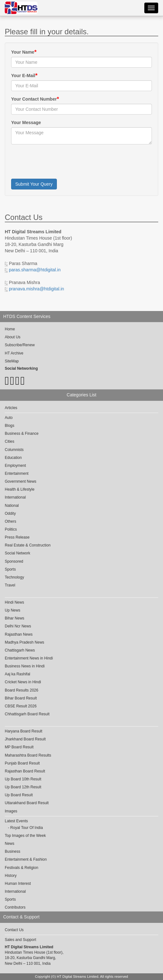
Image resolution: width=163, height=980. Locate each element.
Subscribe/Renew (20, 345)
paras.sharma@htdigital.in (35, 270)
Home (10, 329)
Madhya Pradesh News (24, 642)
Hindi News (14, 602)
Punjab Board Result (22, 763)
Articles (11, 408)
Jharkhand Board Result (25, 739)
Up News (13, 610)
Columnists (14, 450)
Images (11, 811)
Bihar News (14, 618)
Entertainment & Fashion (26, 859)
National (12, 506)
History (11, 876)
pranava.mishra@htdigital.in (37, 289)
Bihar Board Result (21, 698)
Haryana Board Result (24, 731)
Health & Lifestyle (20, 489)
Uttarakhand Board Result (27, 803)
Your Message (26, 122)
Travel (10, 585)
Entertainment (17, 473)
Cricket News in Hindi (23, 682)
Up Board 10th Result (23, 779)
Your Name (23, 52)
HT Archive (14, 353)
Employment (15, 466)
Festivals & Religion (21, 868)
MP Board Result (19, 747)
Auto (9, 418)
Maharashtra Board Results (28, 755)
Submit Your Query (34, 184)
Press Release (17, 537)
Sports (10, 569)
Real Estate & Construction (28, 545)
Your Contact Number (34, 99)
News (10, 844)
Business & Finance (22, 434)
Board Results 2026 (21, 690)
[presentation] (59, 162)
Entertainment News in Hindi (29, 658)
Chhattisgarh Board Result (27, 714)
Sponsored (14, 561)
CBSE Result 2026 (21, 706)
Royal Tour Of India (27, 828)
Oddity (10, 513)
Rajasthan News (19, 634)
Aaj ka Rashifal (17, 674)
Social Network (17, 553)
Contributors (15, 907)
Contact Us (14, 930)
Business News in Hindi (25, 666)
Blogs (10, 426)
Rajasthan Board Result (25, 771)
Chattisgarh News (20, 650)
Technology (14, 577)
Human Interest (18, 884)
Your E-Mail (23, 76)
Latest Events (16, 821)
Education (13, 458)
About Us (13, 337)
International (15, 497)
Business (13, 851)
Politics (11, 529)
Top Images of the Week (25, 836)
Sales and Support (20, 940)
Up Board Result (19, 795)
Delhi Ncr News (18, 626)
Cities (10, 441)
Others (10, 521)
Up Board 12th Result (23, 787)
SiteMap (12, 361)
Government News (20, 481)
